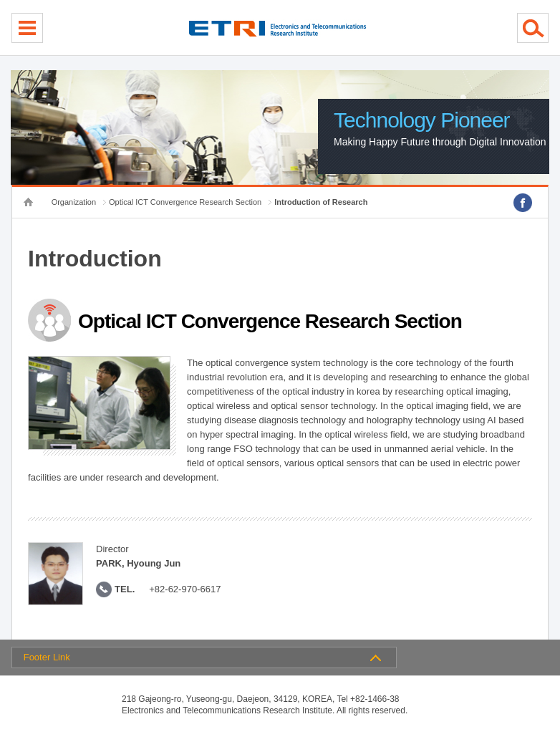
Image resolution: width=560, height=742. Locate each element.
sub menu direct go (0, 0)
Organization (74, 202)
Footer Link (47, 657)
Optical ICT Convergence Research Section (185, 202)
